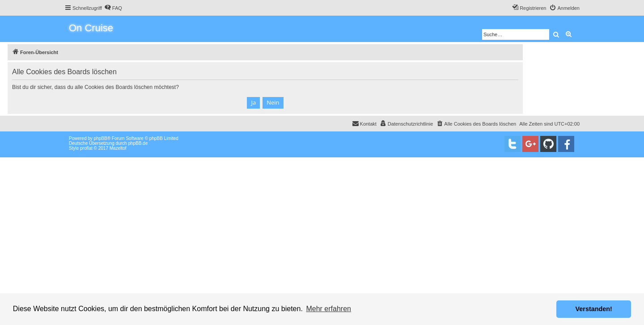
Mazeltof (118, 148)
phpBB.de (138, 143)
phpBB (101, 138)
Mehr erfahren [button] (328, 309)
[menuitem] (113, 8)
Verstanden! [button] (594, 309)
